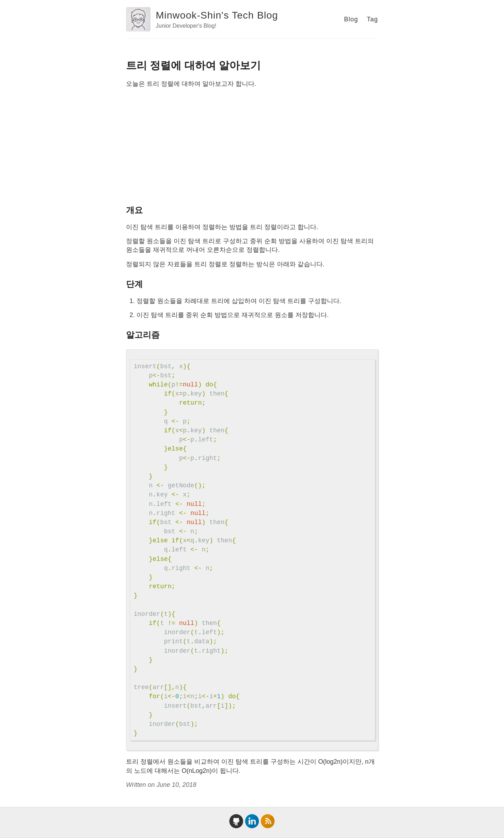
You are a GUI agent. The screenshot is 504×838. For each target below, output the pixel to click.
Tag (372, 19)
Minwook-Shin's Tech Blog (217, 15)
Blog (351, 19)
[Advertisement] (252, 146)
